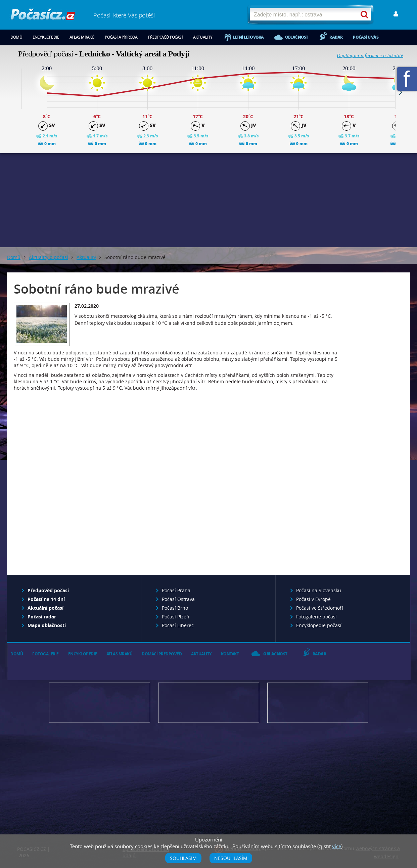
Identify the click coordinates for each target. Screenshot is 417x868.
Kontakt (230, 654)
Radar (336, 37)
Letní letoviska (248, 37)
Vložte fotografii (318, 703)
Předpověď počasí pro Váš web (100, 703)
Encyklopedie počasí (319, 625)
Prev (16, 92)
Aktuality (203, 37)
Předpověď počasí (165, 37)
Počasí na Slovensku (319, 590)
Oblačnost (297, 37)
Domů (16, 37)
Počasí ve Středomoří (320, 608)
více (337, 846)
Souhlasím (183, 858)
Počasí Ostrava (178, 599)
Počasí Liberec (178, 625)
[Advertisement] (208, 200)
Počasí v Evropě (313, 599)
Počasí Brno (175, 608)
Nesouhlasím (231, 858)
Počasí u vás (365, 37)
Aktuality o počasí (49, 257)
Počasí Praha (176, 590)
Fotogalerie (45, 654)
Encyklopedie (46, 37)
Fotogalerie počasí (316, 617)
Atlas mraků (82, 37)
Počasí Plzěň (176, 617)
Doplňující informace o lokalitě (370, 56)
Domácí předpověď (162, 654)
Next (401, 92)
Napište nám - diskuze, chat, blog (209, 703)
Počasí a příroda (121, 37)
